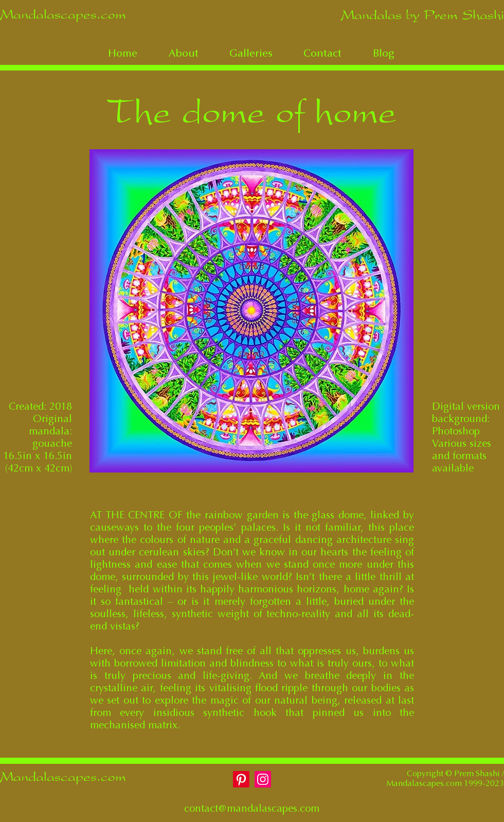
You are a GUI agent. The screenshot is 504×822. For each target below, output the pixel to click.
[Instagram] (263, 779)
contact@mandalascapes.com (252, 809)
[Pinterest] (241, 779)
